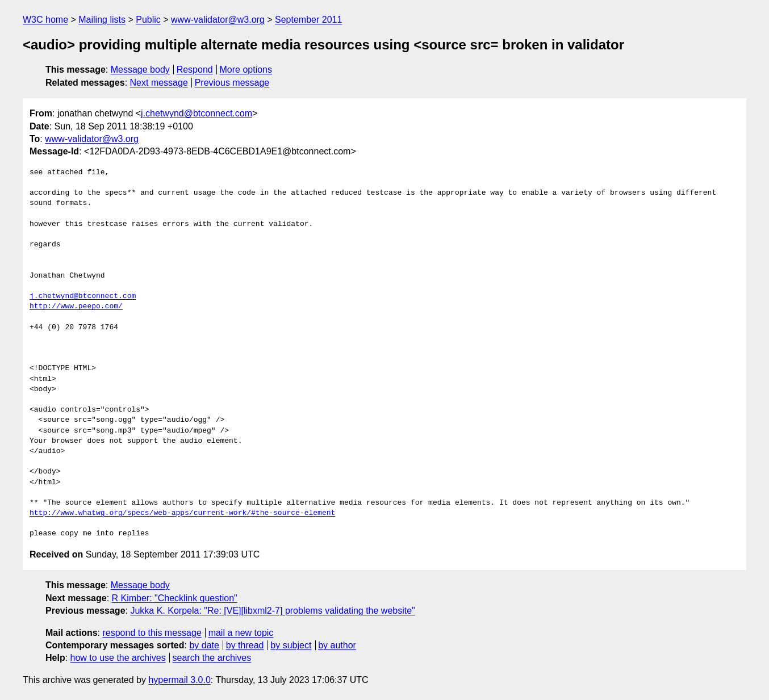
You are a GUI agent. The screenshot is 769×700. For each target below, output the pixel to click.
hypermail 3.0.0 (179, 680)
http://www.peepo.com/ (76, 307)
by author (337, 645)
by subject (291, 645)
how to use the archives (118, 658)
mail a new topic (241, 633)
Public (148, 20)
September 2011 (308, 20)
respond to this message (152, 633)
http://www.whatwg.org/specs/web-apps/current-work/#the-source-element (182, 513)
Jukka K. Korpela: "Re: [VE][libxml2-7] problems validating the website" (272, 611)
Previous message (232, 83)
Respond (195, 70)
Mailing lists (102, 20)
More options (246, 70)
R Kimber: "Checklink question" (175, 598)
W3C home (45, 20)
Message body (140, 70)
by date (204, 645)
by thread (245, 645)
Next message (159, 83)
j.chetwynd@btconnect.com (197, 113)
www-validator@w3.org (218, 20)
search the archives (212, 658)
